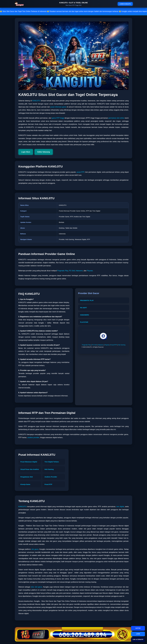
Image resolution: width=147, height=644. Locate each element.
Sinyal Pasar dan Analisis (30, 469)
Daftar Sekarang (44, 152)
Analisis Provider (51, 477)
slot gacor (35, 549)
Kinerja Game (25, 484)
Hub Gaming (122, 345)
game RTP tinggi (58, 118)
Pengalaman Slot (27, 477)
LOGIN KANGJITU (125, 4)
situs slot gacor (36, 587)
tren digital (120, 507)
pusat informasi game (58, 107)
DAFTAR (138, 628)
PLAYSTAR (84, 322)
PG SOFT (84, 308)
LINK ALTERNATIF (138, 640)
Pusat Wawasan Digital (29, 462)
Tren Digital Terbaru (52, 462)
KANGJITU (36, 101)
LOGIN (138, 634)
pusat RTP (81, 172)
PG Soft (72, 271)
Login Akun (26, 152)
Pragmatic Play (63, 271)
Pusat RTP (114, 345)
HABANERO (85, 315)
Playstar (90, 271)
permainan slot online (116, 118)
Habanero (79, 271)
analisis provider (33, 437)
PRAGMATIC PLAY (87, 300)
